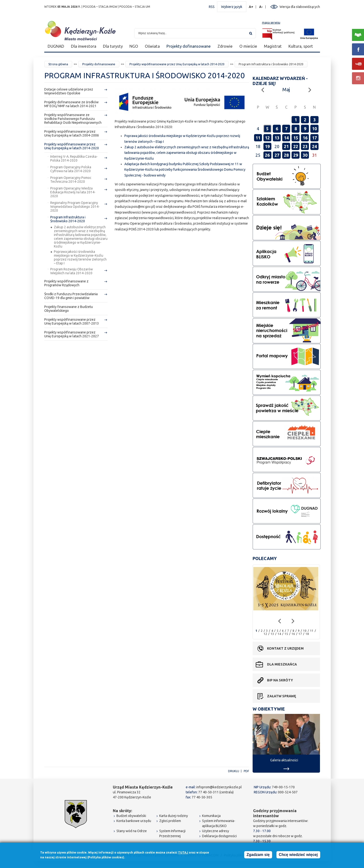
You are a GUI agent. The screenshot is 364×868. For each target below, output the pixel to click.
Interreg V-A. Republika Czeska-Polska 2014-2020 (74, 158)
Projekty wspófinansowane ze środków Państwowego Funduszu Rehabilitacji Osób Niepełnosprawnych (73, 119)
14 (286, 138)
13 (277, 138)
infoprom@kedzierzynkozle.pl (219, 787)
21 (286, 146)
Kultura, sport (301, 46)
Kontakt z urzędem (285, 648)
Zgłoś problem (170, 821)
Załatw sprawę (281, 696)
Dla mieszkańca (282, 664)
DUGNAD (56, 46)
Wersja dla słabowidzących (300, 7)
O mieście (248, 46)
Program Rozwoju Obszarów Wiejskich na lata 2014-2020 (72, 271)
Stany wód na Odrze (132, 831)
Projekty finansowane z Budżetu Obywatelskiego (69, 309)
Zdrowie (225, 46)
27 (277, 155)
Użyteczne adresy (216, 831)
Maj (286, 89)
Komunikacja (211, 816)
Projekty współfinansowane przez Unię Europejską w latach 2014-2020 (177, 64)
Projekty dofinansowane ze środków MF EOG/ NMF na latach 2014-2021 (71, 104)
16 (305, 138)
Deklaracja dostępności (219, 836)
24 (314, 146)
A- (261, 7)
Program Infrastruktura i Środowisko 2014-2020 (68, 219)
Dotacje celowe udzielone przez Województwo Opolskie (69, 91)
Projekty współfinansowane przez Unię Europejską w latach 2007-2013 (72, 321)
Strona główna (58, 64)
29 (296, 155)
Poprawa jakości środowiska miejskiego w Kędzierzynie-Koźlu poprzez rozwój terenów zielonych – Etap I (80, 257)
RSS (212, 7)
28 (286, 155)
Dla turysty (113, 46)
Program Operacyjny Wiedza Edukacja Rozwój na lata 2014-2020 (73, 192)
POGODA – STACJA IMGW (100, 7)
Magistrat (273, 46)
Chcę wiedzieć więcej (298, 855)
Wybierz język (232, 7)
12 (267, 138)
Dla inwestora (84, 46)
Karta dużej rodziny (174, 816)
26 (267, 155)
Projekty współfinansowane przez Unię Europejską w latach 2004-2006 (72, 133)
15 (296, 138)
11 (258, 138)
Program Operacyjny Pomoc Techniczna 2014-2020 (71, 180)
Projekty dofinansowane (189, 46)
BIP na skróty (280, 680)
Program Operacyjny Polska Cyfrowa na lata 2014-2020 (71, 169)
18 (307, 634)
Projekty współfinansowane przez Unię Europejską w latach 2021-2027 (72, 334)
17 (314, 138)
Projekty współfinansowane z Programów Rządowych (66, 283)
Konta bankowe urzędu (134, 821)
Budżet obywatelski (131, 816)
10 (314, 129)
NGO (134, 46)
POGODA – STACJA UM (135, 7)
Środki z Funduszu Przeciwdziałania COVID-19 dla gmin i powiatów (71, 296)
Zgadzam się (258, 855)
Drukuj (234, 771)
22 (296, 146)
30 (305, 155)
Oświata (152, 46)
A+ (251, 7)
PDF (246, 771)
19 (267, 146)
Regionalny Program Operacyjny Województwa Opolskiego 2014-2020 (75, 207)
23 (305, 146)
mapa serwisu (271, 23)
